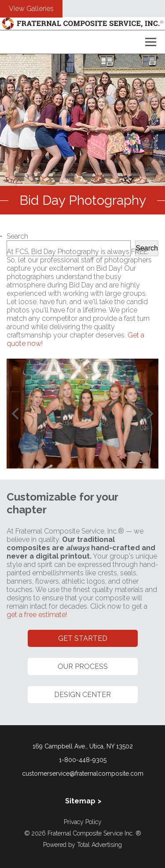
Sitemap (80, 801)
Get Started (83, 638)
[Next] (149, 414)
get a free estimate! (37, 615)
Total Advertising (99, 845)
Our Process (83, 666)
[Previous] (16, 414)
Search (17, 236)
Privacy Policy (83, 822)
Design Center (82, 695)
